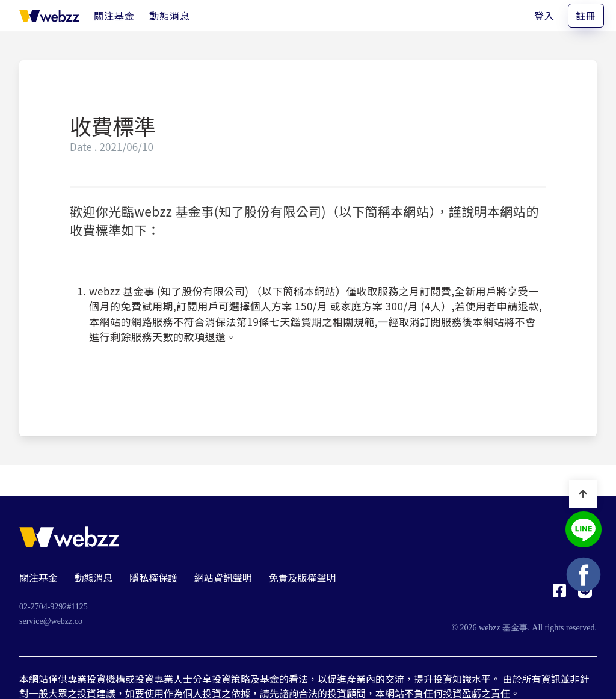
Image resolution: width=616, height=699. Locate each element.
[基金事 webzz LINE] (584, 531)
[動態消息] (170, 16)
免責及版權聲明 (302, 577)
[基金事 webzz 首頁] (49, 16)
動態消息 (94, 577)
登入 (544, 16)
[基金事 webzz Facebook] (559, 594)
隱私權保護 (153, 577)
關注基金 (38, 577)
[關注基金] (114, 16)
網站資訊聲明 (223, 577)
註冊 (586, 16)
